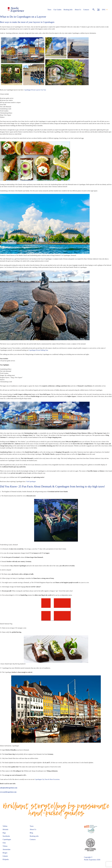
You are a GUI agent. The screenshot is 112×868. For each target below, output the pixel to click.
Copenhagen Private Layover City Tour (35, 90)
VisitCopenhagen (31, 481)
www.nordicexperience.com (8, 792)
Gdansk (5, 856)
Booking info (34, 836)
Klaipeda (6, 859)
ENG (104, 10)
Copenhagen (7, 839)
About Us (78, 10)
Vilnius (5, 846)
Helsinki (5, 829)
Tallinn (5, 826)
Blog (31, 833)
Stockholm (6, 836)
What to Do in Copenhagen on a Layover (23, 17)
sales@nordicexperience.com (9, 788)
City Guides (57, 10)
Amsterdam (7, 849)
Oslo (4, 843)
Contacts (86, 10)
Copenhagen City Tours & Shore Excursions (47, 779)
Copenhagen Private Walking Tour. (38, 350)
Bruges (5, 853)
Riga (4, 833)
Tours (49, 10)
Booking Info (68, 10)
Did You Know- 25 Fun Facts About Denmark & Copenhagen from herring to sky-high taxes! (52, 486)
